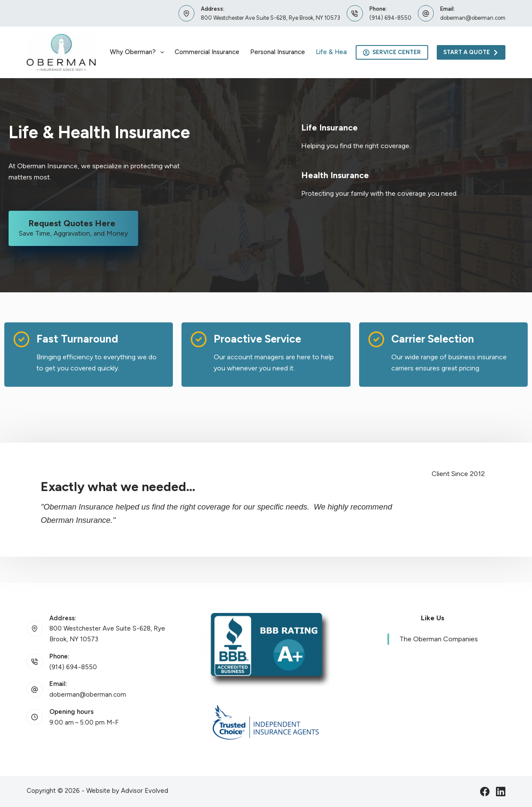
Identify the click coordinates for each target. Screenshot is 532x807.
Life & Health (335, 52)
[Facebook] (485, 792)
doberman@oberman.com (473, 18)
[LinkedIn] (501, 792)
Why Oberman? (139, 52)
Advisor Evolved (145, 791)
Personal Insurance (278, 52)
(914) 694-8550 (390, 18)
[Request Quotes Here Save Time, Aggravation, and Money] (73, 228)
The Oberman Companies (439, 639)
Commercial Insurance (207, 52)
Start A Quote (471, 52)
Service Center (392, 52)
